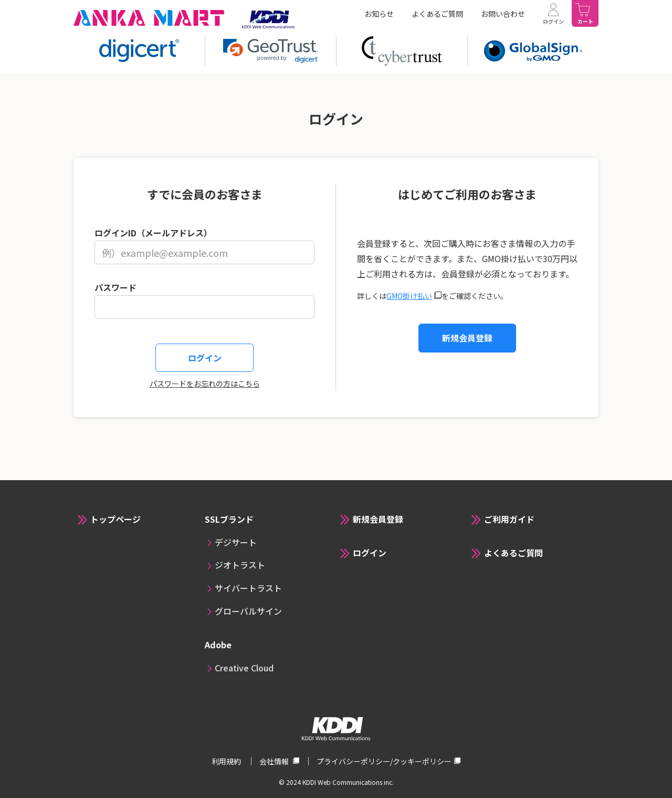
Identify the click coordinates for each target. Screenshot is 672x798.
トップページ (115, 519)
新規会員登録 (467, 338)
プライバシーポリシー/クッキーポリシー (384, 761)
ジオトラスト (240, 565)
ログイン (370, 553)
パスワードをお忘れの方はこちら (205, 384)
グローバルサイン (248, 611)
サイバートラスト (248, 588)
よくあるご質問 (437, 14)
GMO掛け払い (409, 296)
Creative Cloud (244, 668)
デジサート (236, 542)
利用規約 (227, 761)
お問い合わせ (503, 14)
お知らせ (379, 14)
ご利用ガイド (509, 519)
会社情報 (275, 761)
